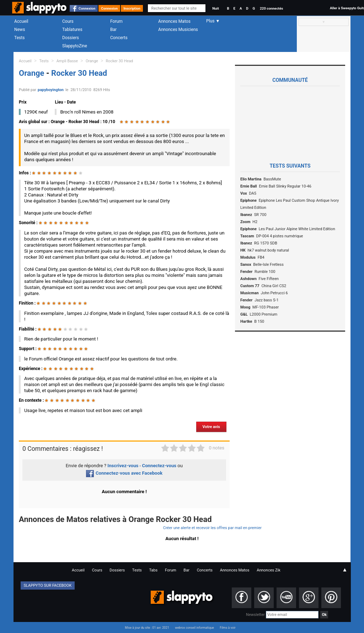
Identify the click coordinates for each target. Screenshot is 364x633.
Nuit (215, 8)
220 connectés (271, 8)
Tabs (153, 570)
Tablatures (72, 30)
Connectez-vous (159, 466)
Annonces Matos (174, 21)
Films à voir (227, 628)
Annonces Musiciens (178, 30)
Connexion (87, 8)
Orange (92, 61)
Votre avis (211, 427)
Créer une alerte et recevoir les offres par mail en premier (212, 528)
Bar (113, 30)
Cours (68, 21)
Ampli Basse (67, 61)
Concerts (119, 38)
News (20, 30)
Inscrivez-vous (123, 466)
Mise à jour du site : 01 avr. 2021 (147, 628)
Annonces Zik (269, 570)
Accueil (21, 21)
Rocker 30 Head (120, 61)
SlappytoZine (75, 46)
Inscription (132, 8)
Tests (19, 38)
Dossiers (71, 38)
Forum (116, 21)
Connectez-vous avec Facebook (124, 473)
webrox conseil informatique (194, 628)
